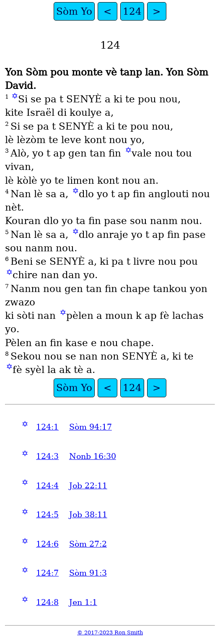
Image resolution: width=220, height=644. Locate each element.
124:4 (47, 486)
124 (132, 11)
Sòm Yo (74, 11)
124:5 (47, 515)
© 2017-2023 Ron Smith (110, 632)
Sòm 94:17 (91, 427)
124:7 (47, 573)
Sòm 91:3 (88, 573)
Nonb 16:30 (93, 456)
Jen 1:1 (83, 602)
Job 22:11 (88, 486)
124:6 (47, 544)
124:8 (47, 602)
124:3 (47, 456)
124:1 (47, 427)
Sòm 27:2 (88, 544)
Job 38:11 (88, 515)
